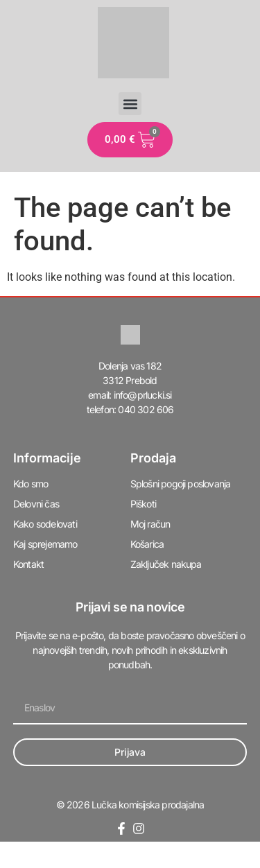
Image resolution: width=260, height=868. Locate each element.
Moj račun (150, 524)
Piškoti (143, 504)
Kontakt (28, 564)
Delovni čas (36, 504)
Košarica (147, 544)
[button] (130, 104)
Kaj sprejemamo (45, 544)
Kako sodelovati (45, 524)
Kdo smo (31, 484)
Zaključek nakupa (166, 564)
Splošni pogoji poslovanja (181, 484)
